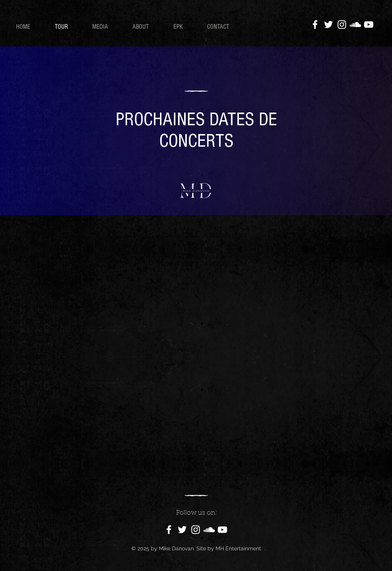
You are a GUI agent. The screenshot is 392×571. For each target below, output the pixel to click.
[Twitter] (328, 25)
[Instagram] (342, 25)
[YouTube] (369, 25)
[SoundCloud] (355, 25)
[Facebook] (315, 25)
